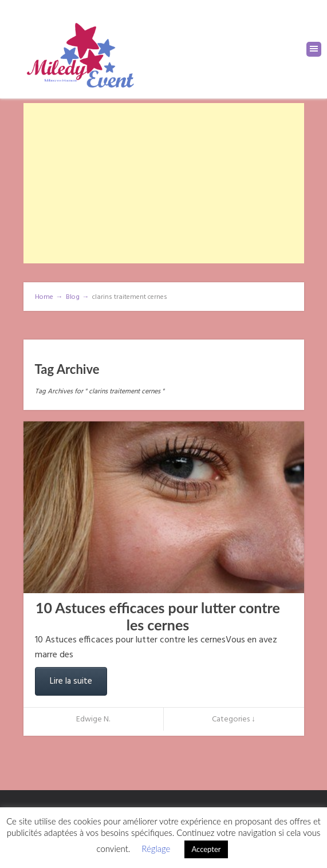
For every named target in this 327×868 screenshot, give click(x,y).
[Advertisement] (164, 183)
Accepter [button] (206, 849)
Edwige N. (93, 719)
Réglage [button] (156, 849)
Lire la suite (71, 681)
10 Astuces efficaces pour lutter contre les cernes (158, 616)
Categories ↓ (234, 719)
